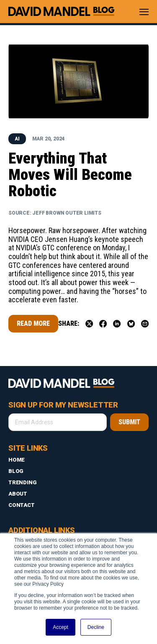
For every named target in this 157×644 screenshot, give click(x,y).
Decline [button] (96, 627)
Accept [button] (60, 627)
